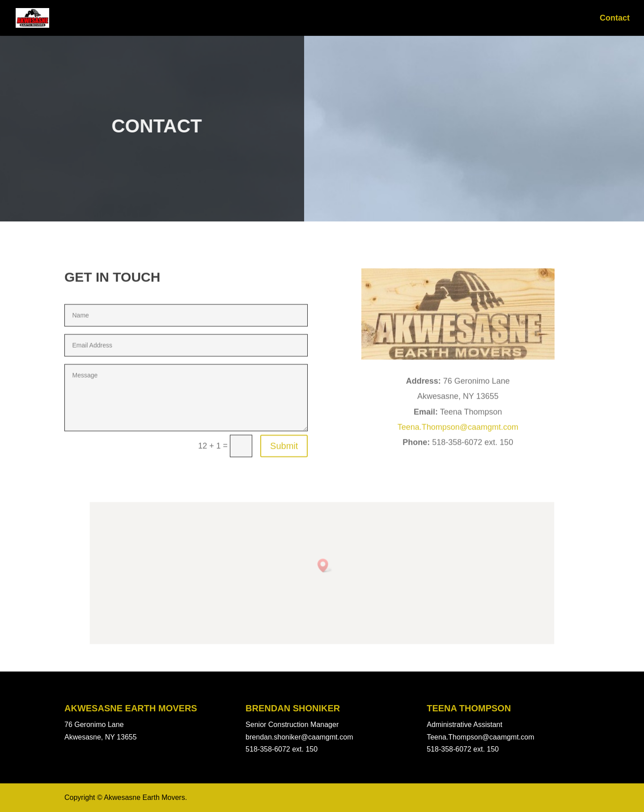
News (577, 19)
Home (543, 19)
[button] (324, 567)
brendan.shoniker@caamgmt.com (299, 737)
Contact (615, 19)
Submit (284, 509)
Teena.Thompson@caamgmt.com (458, 489)
